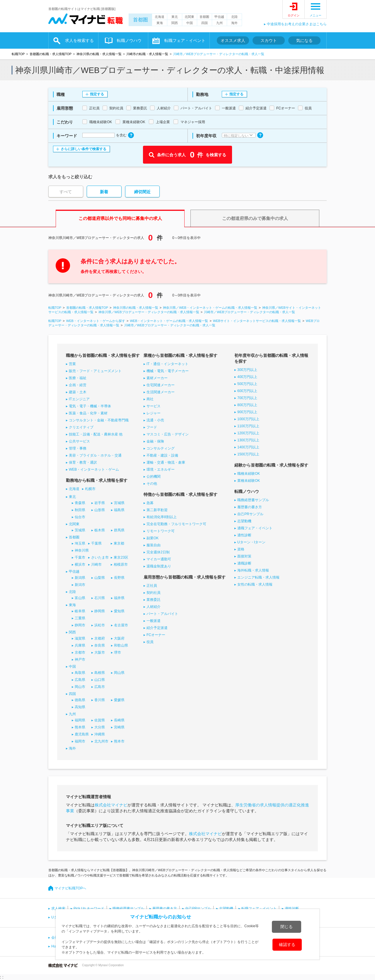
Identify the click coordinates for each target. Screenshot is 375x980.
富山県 (80, 598)
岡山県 (119, 673)
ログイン (294, 15)
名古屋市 (121, 625)
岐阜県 (80, 611)
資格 (241, 549)
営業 (72, 364)
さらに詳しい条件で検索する (83, 149)
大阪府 (119, 638)
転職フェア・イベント (185, 40)
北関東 (189, 17)
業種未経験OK (249, 481)
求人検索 (58, 908)
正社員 (152, 586)
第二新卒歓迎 (157, 510)
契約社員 (154, 593)
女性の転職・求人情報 (255, 584)
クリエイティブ (81, 427)
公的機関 (154, 477)
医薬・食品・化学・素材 (88, 413)
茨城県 (80, 530)
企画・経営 (78, 385)
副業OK (152, 538)
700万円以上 (247, 398)
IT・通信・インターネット (167, 364)
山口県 (100, 680)
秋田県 (80, 510)
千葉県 (96, 543)
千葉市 (80, 557)
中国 (190, 23)
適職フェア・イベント (255, 528)
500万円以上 (247, 384)
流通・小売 (155, 420)
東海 (160, 23)
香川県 (100, 700)
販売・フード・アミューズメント (95, 371)
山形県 (100, 510)
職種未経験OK (249, 474)
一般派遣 (154, 621)
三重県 (80, 618)
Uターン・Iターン (251, 542)
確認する (287, 945)
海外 (234, 23)
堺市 (117, 652)
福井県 (119, 598)
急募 (150, 503)
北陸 (234, 17)
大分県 (100, 727)
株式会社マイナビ (111, 805)
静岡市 (80, 625)
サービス (154, 406)
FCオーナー (156, 635)
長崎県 (119, 720)
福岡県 (80, 720)
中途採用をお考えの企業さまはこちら (297, 24)
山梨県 (100, 578)
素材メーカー (157, 378)
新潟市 (80, 585)
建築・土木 (78, 392)
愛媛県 (119, 700)
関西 (175, 23)
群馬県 (119, 530)
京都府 (100, 638)
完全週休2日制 (158, 552)
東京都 (119, 543)
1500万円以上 (248, 454)
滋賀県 (80, 638)
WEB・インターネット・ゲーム (94, 469)
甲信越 (219, 17)
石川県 (100, 598)
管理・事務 (78, 448)
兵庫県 (80, 645)
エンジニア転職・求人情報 (258, 577)
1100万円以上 (248, 426)
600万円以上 (247, 391)
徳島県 (80, 700)
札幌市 (90, 489)
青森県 (80, 503)
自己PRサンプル (250, 514)
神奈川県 (82, 550)
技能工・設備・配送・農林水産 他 (96, 434)
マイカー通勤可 (159, 559)
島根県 (100, 673)
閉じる (287, 927)
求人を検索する (79, 40)
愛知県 (119, 611)
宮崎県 (119, 727)
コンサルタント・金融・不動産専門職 (99, 420)
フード (152, 427)
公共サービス (79, 441)
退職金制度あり (159, 566)
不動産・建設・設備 (162, 455)
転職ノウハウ (129, 40)
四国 (204, 23)
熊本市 (119, 741)
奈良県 (100, 645)
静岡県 (100, 611)
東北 (175, 17)
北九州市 (101, 741)
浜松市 (100, 625)
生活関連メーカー (161, 392)
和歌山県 (121, 645)
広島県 (80, 680)
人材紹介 (154, 607)
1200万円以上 (248, 433)
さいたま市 (100, 557)
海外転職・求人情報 (253, 570)
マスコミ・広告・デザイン (168, 434)
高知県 (80, 707)
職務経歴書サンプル (253, 500)
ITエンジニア (79, 399)
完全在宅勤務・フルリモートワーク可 (176, 524)
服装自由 (154, 545)
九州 (219, 23)
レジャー (154, 413)
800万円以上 (247, 405)
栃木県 (100, 530)
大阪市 (100, 652)
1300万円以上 (248, 440)
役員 (150, 642)
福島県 (119, 510)
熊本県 (80, 727)
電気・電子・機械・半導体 (90, 406)
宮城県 (119, 503)
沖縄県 (100, 734)
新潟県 (80, 578)
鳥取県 (80, 673)
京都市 (80, 652)
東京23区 (121, 557)
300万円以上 (247, 370)
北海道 (160, 17)
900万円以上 (247, 412)
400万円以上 (247, 377)
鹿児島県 (82, 734)
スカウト (269, 40)
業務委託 (154, 600)
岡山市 (80, 687)
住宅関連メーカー (161, 385)
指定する (97, 94)
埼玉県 (80, 543)
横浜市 (80, 564)
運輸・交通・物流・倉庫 (166, 462)
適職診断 (244, 563)
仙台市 (80, 517)
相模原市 (121, 564)
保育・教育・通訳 (83, 462)
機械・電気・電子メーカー (168, 371)
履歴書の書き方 (250, 507)
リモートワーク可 (161, 531)
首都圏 (140, 20)
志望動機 (244, 521)
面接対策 (244, 556)
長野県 (119, 578)
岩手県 (100, 503)
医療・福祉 (78, 378)
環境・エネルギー (161, 469)
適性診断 (244, 535)
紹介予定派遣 (157, 628)
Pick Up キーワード (89, 908)
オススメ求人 (233, 40)
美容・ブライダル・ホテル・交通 (95, 455)
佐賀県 (100, 720)
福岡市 (80, 741)
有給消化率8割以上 (162, 517)
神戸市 (80, 659)
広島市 (100, 687)
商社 (150, 399)
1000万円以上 (248, 419)
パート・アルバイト (162, 614)
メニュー (316, 15)
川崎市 (96, 564)
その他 (152, 484)
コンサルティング (161, 448)
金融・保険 (155, 441)
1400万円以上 (248, 447)
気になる (304, 40)
